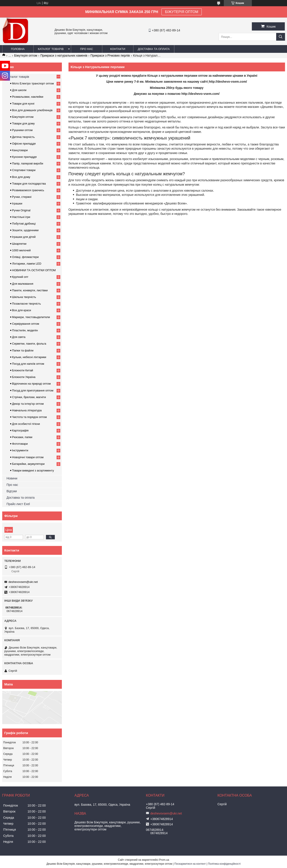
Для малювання (23, 284)
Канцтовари (20, 150)
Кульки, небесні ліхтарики (29, 357)
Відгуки (12, 491)
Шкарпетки (19, 244)
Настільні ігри (21, 217)
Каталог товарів (51, 49)
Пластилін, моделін (25, 330)
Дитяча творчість (23, 137)
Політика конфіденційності (224, 864)
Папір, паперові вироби (28, 163)
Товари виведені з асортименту (33, 470)
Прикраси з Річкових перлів (110, 55)
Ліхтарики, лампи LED (27, 264)
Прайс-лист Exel (18, 504)
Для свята (19, 337)
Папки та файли (23, 350)
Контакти (118, 49)
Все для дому (21, 177)
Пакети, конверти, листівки (30, 290)
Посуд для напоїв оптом (28, 364)
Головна (18, 49)
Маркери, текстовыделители (31, 317)
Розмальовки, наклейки (28, 97)
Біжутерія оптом (26, 55)
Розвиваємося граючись (28, 190)
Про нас (87, 49)
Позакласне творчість (27, 304)
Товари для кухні (23, 104)
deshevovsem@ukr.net (23, 582)
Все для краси (22, 310)
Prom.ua (164, 860)
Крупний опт (20, 277)
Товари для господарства (29, 184)
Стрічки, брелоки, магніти (29, 397)
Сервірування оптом (26, 324)
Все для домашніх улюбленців (32, 110)
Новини (12, 478)
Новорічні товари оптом (28, 457)
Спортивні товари (24, 170)
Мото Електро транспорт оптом (33, 83)
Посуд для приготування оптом (33, 390)
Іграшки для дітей (24, 237)
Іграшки (17, 203)
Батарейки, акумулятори (28, 464)
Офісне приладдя (24, 144)
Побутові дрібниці (24, 224)
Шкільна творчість (24, 297)
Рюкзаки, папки (22, 437)
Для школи (19, 90)
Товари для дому (23, 123)
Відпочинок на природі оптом (31, 384)
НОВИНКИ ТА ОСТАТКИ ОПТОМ (34, 270)
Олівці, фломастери (25, 257)
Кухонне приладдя (24, 157)
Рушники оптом (22, 130)
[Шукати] (281, 37)
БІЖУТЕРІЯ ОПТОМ (182, 12)
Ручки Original (21, 210)
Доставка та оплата (154, 49)
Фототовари (20, 444)
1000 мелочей (21, 250)
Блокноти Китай (23, 370)
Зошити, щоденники (25, 230)
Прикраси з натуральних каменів (64, 55)
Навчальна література (27, 410)
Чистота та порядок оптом (29, 417)
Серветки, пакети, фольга (29, 344)
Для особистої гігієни (26, 424)
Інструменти (20, 450)
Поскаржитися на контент (190, 864)
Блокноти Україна (24, 377)
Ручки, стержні (22, 197)
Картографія (20, 430)
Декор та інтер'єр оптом (28, 404)
